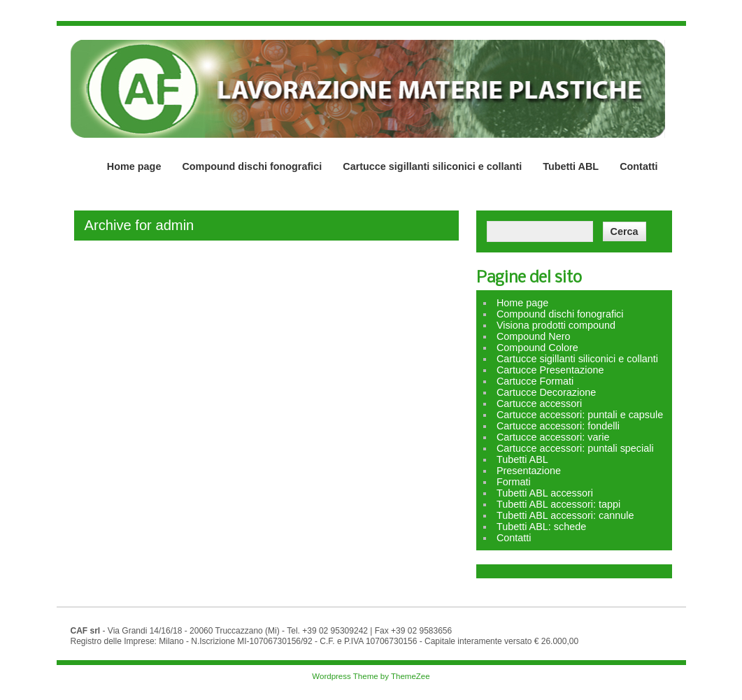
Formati (514, 482)
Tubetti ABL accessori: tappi (558, 504)
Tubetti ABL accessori (545, 493)
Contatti (638, 166)
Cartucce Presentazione (550, 370)
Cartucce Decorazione (546, 392)
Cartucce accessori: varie (553, 437)
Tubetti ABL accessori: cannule (565, 515)
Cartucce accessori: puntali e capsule (580, 415)
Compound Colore (537, 348)
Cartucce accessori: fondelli (558, 426)
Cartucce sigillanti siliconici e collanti (432, 166)
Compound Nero (534, 336)
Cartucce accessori (539, 403)
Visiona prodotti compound (556, 325)
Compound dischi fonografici (252, 166)
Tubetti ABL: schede (541, 527)
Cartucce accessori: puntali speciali (575, 448)
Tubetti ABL (571, 166)
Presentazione (529, 471)
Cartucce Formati (535, 381)
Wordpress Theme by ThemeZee (371, 676)
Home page (134, 166)
